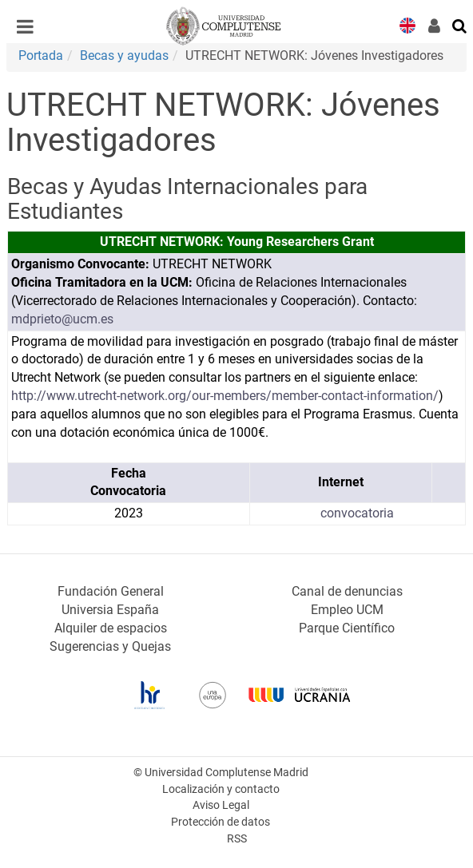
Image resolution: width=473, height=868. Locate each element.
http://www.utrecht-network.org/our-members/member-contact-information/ (225, 396)
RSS (237, 839)
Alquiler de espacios (111, 628)
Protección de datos (221, 822)
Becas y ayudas (124, 55)
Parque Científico (347, 628)
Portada (41, 55)
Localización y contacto (221, 789)
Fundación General (111, 591)
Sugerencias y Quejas (110, 646)
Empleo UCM (347, 610)
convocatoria (357, 513)
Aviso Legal (221, 805)
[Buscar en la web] (460, 25)
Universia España (110, 610)
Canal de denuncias (347, 591)
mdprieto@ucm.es (62, 319)
